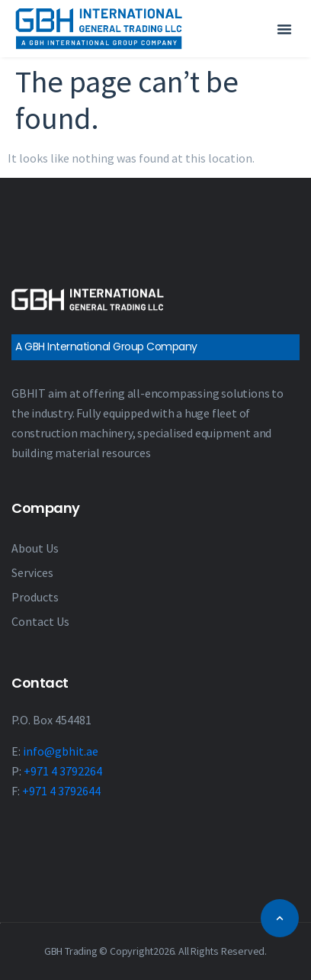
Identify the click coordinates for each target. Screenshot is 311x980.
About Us (35, 548)
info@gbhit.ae (61, 751)
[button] (284, 29)
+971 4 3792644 (61, 791)
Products (35, 597)
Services (32, 572)
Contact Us (40, 621)
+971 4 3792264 (63, 771)
